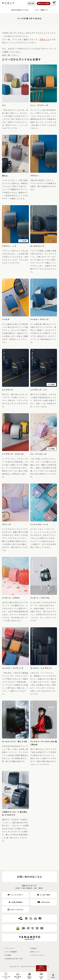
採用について (35, 952)
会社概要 (8, 955)
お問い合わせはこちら (29, 877)
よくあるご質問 (45, 895)
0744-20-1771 (32, 886)
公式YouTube (45, 902)
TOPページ (44, 40)
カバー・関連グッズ (41, 10)
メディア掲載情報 (11, 952)
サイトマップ (10, 948)
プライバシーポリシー (38, 955)
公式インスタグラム (17, 910)
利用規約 (34, 948)
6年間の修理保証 (17, 902)
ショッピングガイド (17, 895)
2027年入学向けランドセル (20, 10)
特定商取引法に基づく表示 (14, 959)
